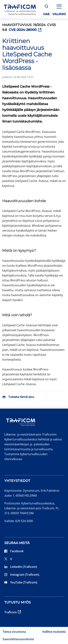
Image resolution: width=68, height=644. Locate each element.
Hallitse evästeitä (54, 632)
